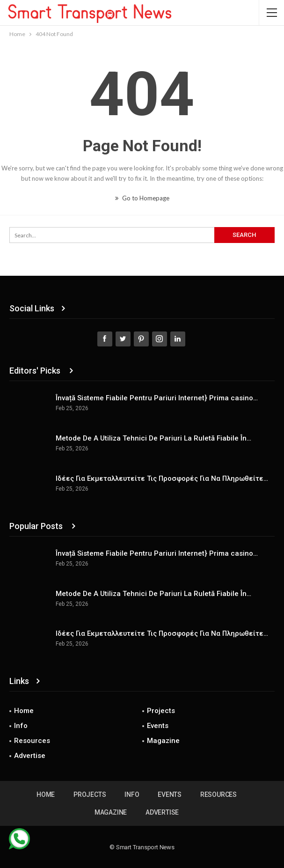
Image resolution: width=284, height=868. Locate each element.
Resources (32, 741)
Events (158, 726)
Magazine (163, 741)
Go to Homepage (142, 198)
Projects (161, 711)
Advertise (30, 756)
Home (24, 711)
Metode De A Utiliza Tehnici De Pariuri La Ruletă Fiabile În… (153, 438)
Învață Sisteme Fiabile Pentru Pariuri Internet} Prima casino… (157, 398)
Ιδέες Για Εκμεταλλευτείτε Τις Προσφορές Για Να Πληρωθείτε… (162, 478)
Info (21, 726)
